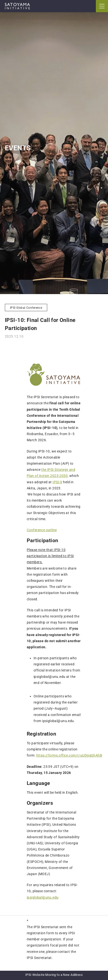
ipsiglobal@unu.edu (43, 897)
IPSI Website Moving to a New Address (54, 975)
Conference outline (42, 530)
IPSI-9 (57, 482)
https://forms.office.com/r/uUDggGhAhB (69, 755)
